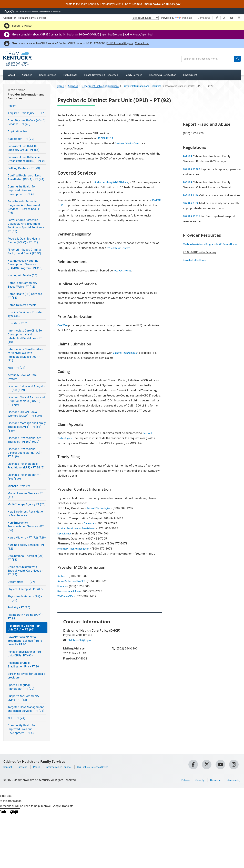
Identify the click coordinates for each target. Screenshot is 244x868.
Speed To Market (22, 26)
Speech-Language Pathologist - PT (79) (21, 687)
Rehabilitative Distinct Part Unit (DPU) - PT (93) (24, 654)
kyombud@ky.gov (112, 35)
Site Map (25, 767)
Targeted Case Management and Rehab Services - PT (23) (26, 709)
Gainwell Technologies (127, 353)
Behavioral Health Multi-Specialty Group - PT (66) (24, 148)
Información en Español (65, 767)
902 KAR (189, 156)
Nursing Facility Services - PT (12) (26, 547)
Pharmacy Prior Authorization (76, 549)
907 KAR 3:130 (193, 208)
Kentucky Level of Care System (22, 377)
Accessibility (233, 780)
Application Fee (17, 131)
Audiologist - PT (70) (21, 139)
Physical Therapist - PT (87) (25, 589)
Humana (63, 586)
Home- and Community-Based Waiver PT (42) (23, 285)
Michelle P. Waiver (19, 486)
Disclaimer (212, 780)
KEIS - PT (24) (16, 368)
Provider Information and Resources (142, 86)
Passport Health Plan (71, 591)
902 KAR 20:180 (193, 169)
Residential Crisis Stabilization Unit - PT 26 (23, 665)
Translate (184, 18)
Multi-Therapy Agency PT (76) (27, 504)
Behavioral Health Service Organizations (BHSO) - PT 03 (27, 159)
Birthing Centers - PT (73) (24, 168)
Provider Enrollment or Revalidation (80, 528)
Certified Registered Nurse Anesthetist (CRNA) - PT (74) (26, 177)
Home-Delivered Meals (22, 305)
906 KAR (189, 182)
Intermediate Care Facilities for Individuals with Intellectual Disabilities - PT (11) (25, 355)
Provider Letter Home (197, 270)
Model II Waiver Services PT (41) (25, 495)
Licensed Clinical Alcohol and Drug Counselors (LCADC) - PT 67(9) (26, 401)
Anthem (62, 576)
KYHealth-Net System (121, 248)
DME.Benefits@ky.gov (82, 640)
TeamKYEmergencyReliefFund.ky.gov (156, 4)
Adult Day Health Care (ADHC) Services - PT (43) (27, 122)
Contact (8, 767)
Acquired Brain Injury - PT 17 (26, 113)
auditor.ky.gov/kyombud (139, 35)
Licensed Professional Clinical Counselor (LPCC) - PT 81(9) (25, 453)
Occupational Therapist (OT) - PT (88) (26, 558)
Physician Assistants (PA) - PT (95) (25, 598)
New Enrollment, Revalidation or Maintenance (26, 513)
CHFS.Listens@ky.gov (120, 43)
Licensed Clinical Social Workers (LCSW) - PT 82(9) (25, 414)
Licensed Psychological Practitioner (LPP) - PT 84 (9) (26, 466)
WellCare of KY (67, 596)
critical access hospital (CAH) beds (114, 182)
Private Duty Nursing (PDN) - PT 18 (25, 617)
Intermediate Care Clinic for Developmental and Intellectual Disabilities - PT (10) (25, 336)
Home (61, 86)
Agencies (73, 86)
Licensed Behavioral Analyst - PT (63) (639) (26, 388)
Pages (40, 767)
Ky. (8, 11)
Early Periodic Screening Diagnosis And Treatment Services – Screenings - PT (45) (25, 207)
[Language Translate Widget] (145, 18)
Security (194, 780)
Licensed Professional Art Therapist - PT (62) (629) (24, 440)
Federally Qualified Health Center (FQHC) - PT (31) (24, 240)
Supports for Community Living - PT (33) (23, 698)
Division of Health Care (129, 143)
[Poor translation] (14, 813)
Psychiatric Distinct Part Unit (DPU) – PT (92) (24, 628)
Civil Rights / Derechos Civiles (105, 767)
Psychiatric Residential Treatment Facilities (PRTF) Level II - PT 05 (25, 641)
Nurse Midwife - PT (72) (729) (27, 537)
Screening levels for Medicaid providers (26, 676)
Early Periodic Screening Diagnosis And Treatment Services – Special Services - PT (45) (26, 225)
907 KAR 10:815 (125, 270)
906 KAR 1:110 (193, 195)
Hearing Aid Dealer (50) (22, 275)
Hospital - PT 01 (18, 323)
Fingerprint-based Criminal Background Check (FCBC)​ (24, 251)
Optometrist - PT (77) (21, 582)
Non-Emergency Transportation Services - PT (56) (26, 526)
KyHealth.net (65, 533)
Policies (178, 780)
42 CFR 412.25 (107, 138)
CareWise (64, 325)
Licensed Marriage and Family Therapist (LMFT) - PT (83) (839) (27, 427)
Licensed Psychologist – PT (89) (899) (25, 477)
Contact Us (204, 18)
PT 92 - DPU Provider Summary (203, 262)
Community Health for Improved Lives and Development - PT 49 (22, 190)
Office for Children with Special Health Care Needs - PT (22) (25, 571)
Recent (12, 106)
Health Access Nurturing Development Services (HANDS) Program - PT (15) (25, 264)
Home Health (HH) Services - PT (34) (26, 296)
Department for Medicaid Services (100, 86)
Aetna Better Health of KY (74, 581)
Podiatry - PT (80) (19, 607)
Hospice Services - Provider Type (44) (25, 314)
